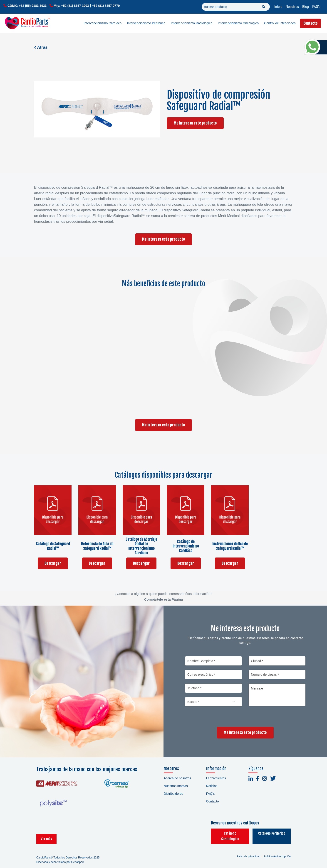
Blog (306, 7)
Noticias (212, 786)
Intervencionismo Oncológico (238, 23)
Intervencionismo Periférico (146, 23)
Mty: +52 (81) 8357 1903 (71, 6)
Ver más (46, 833)
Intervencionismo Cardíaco (103, 23)
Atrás (41, 47)
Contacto (310, 23)
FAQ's (316, 7)
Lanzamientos (216, 778)
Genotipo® (78, 857)
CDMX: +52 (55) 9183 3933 (27, 6)
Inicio (278, 7)
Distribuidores (173, 794)
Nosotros (292, 7)
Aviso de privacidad (248, 851)
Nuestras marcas (176, 786)
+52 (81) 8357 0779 (106, 6)
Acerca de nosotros (177, 778)
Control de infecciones (280, 23)
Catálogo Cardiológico (219, 833)
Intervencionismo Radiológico (192, 23)
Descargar (53, 563)
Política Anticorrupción (277, 851)
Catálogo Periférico (268, 833)
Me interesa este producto (195, 123)
